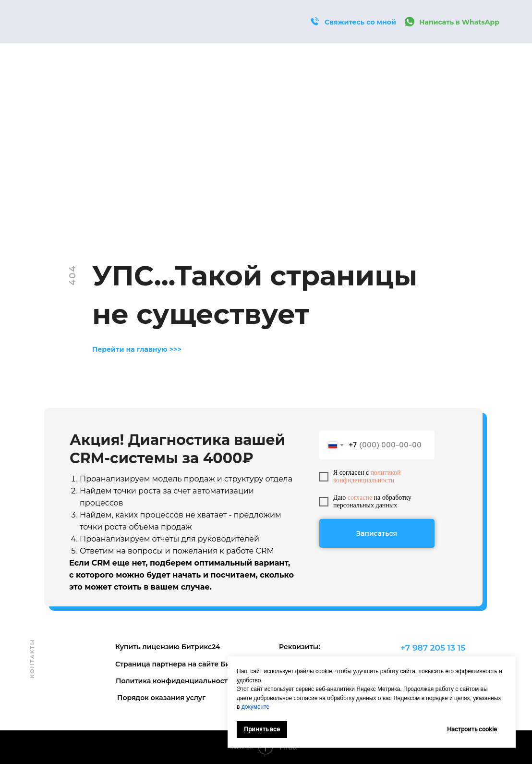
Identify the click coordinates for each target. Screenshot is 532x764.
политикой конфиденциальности (367, 476)
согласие (360, 498)
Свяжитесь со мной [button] (360, 22)
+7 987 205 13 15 (433, 648)
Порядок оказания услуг (161, 698)
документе (256, 707)
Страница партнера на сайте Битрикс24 (187, 664)
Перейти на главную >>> (137, 349)
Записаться (377, 533)
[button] (314, 22)
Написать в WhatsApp (459, 22)
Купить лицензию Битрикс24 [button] (168, 647)
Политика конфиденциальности (174, 681)
